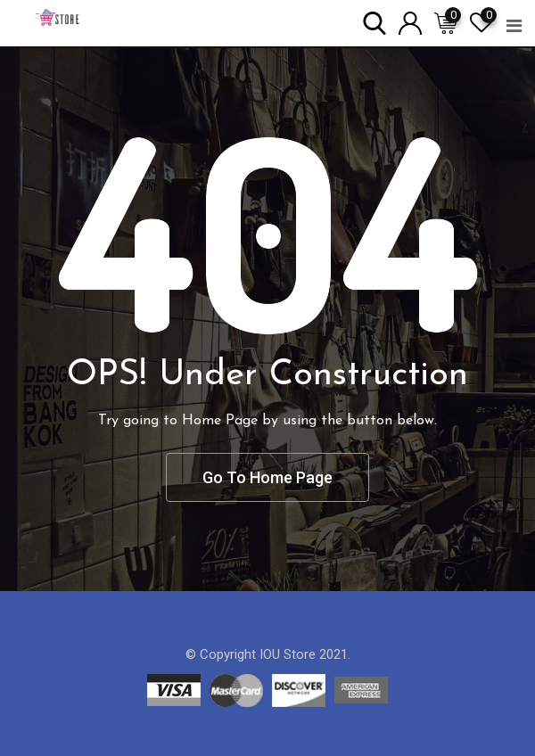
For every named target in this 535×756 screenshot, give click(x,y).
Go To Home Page (267, 477)
